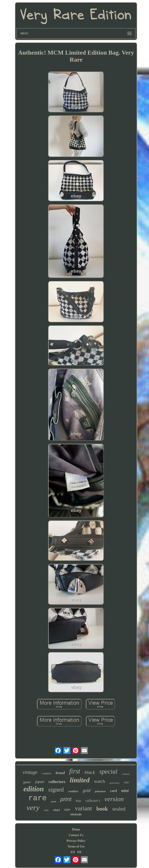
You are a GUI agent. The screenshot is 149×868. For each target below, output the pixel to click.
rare (37, 798)
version (114, 799)
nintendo (76, 814)
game (27, 782)
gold (87, 790)
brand (60, 773)
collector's (93, 801)
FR (79, 852)
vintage (30, 772)
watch (99, 781)
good (53, 801)
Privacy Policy (76, 841)
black (90, 772)
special (108, 771)
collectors (57, 782)
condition (73, 791)
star (67, 809)
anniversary (114, 783)
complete (47, 773)
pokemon (100, 791)
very (33, 808)
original (125, 774)
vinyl (56, 810)
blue (78, 801)
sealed (119, 809)
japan (40, 782)
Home (76, 829)
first (75, 771)
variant (83, 808)
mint (125, 791)
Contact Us (76, 835)
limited (80, 780)
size (127, 782)
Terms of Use (76, 846)
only (46, 810)
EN (73, 852)
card (113, 791)
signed (56, 790)
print (66, 799)
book (102, 809)
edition (34, 789)
